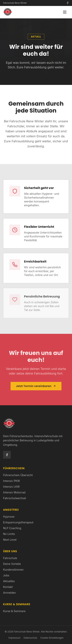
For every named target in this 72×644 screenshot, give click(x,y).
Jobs (6, 575)
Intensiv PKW (12, 481)
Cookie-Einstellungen (52, 638)
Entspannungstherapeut (18, 522)
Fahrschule (10, 558)
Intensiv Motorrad (14, 492)
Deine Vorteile (12, 564)
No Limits (9, 534)
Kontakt (8, 587)
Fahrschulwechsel (14, 498)
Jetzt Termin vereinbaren (36, 387)
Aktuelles (9, 581)
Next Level (10, 540)
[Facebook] (68, 3)
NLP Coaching (12, 528)
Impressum (14, 638)
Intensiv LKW (11, 487)
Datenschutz (30, 638)
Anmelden (10, 593)
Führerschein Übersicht (18, 475)
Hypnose (9, 517)
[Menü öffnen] (65, 12)
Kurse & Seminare (14, 611)
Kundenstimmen (13, 570)
